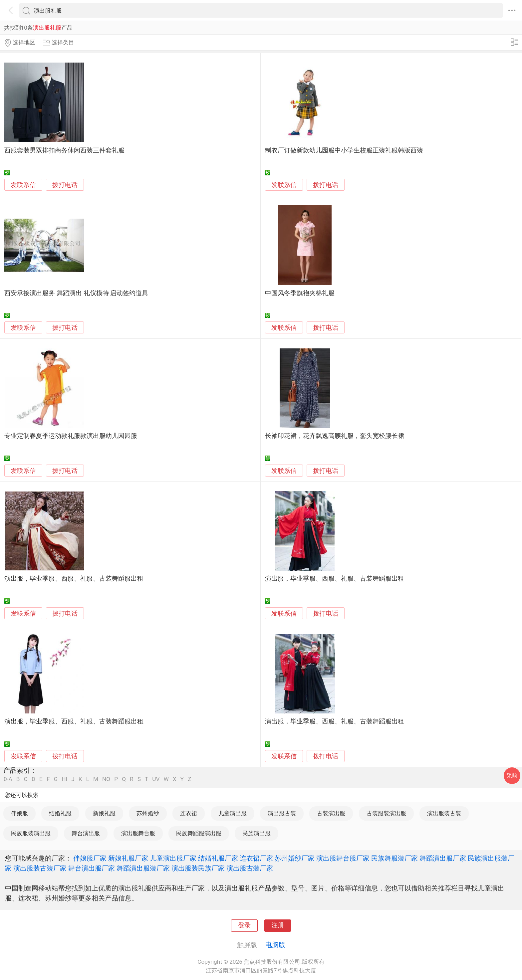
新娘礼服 (104, 813)
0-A (8, 779)
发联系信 (23, 185)
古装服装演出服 (386, 813)
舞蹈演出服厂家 (443, 858)
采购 (512, 776)
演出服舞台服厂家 (343, 858)
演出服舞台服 (138, 833)
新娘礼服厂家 (128, 858)
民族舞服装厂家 (394, 858)
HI (64, 779)
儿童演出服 (233, 813)
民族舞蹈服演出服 (199, 833)
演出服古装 (282, 813)
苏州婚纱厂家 (295, 858)
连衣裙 (189, 813)
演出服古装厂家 (250, 868)
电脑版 (275, 945)
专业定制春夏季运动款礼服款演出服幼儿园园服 (71, 436)
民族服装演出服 (31, 833)
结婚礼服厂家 (218, 858)
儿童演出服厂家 (173, 858)
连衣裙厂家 (256, 858)
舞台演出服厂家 (92, 868)
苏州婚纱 (148, 813)
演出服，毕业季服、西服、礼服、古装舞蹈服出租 (74, 579)
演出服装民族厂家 (198, 868)
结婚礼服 (60, 813)
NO (106, 779)
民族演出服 (257, 833)
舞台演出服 (86, 833)
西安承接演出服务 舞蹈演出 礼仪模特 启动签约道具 (76, 293)
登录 (244, 925)
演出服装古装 (444, 813)
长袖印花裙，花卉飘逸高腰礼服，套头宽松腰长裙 (335, 436)
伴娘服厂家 (90, 858)
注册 (278, 925)
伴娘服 (19, 813)
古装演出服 (331, 813)
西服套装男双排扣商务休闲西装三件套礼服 (64, 150)
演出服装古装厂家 (40, 868)
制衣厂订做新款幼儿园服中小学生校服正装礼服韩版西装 (344, 150)
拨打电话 (65, 185)
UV (156, 779)
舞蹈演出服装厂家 (143, 868)
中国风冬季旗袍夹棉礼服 (300, 293)
